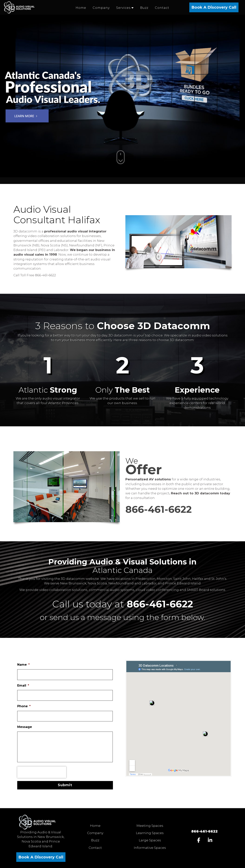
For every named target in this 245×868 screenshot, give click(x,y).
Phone (24, 706)
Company (95, 833)
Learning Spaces (150, 833)
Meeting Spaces (150, 826)
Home (95, 826)
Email (23, 685)
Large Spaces (150, 840)
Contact (95, 848)
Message (25, 727)
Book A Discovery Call (214, 7)
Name (23, 665)
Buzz (95, 840)
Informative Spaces (150, 848)
